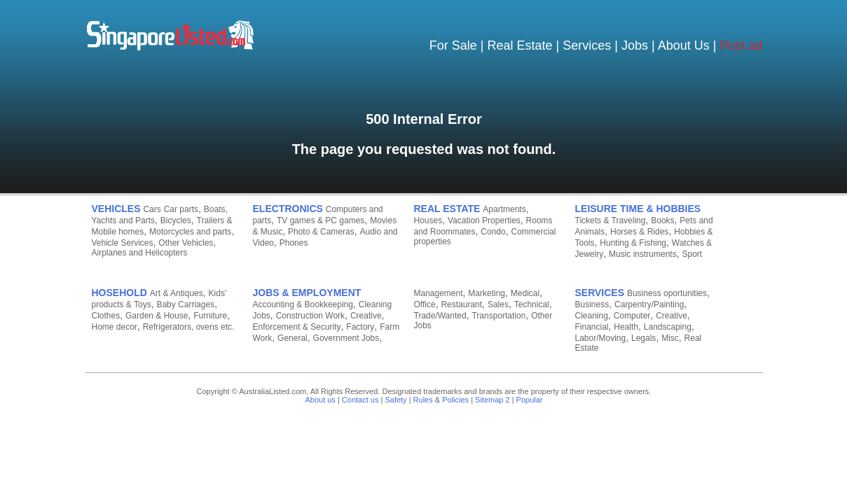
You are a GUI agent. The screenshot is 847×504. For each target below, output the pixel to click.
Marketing (487, 293)
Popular (530, 400)
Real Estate (520, 45)
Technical (532, 304)
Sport (692, 254)
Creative (366, 316)
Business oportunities (667, 293)
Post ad (741, 45)
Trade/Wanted (440, 316)
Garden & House (157, 316)
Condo (493, 232)
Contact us (360, 400)
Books (662, 220)
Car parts (181, 209)
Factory (360, 327)
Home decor (115, 327)
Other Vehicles (186, 243)
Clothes (106, 316)
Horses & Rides (639, 232)
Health (626, 327)
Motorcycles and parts (190, 232)
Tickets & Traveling (611, 220)
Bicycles (176, 220)
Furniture (210, 316)
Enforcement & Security (297, 327)
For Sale (453, 45)
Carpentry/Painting (649, 304)
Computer (632, 316)
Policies (455, 400)
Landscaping (668, 327)
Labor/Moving (601, 338)
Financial (592, 327)
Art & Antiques (177, 293)
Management (439, 293)
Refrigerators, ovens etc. (189, 327)
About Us (684, 45)
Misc (670, 338)
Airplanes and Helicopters (140, 253)
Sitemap (489, 400)
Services (587, 45)
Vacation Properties (484, 220)
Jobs (635, 45)
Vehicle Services (123, 243)
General (292, 338)
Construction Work (310, 316)
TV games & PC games (321, 220)
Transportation (498, 316)
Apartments (504, 209)
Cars (152, 209)
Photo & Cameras (321, 232)
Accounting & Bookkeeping (303, 304)
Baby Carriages (185, 304)
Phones (294, 243)
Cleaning (592, 316)
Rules (423, 400)
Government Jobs (346, 338)
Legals (643, 338)
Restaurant (461, 304)
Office (425, 304)
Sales (498, 304)
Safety (395, 400)
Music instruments (643, 254)
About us (320, 400)
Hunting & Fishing (633, 243)
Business (592, 304)
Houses (428, 220)
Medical (525, 293)
